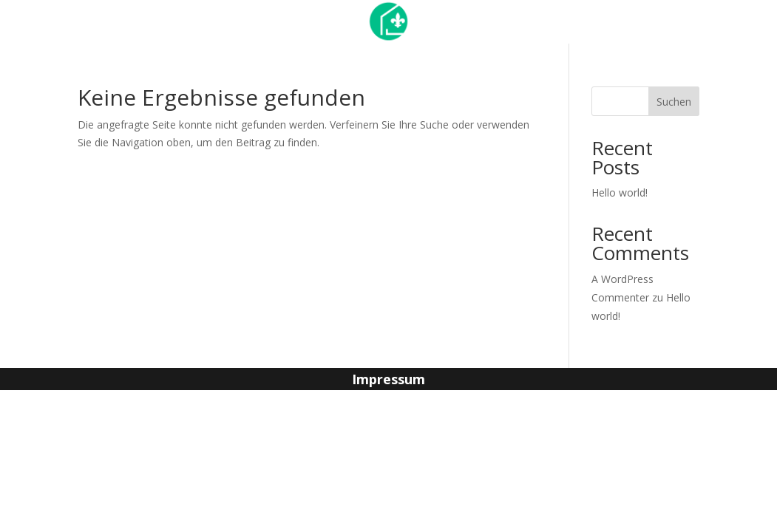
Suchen (674, 102)
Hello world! (620, 192)
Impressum (388, 381)
